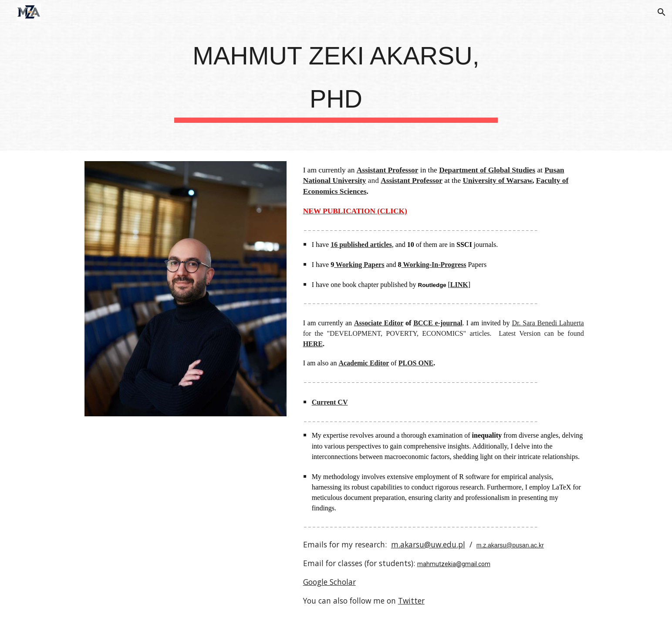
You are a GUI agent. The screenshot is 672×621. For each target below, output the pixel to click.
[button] (662, 12)
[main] (336, 75)
